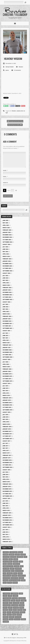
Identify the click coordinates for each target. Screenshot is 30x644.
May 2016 (5, 477)
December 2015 (7, 489)
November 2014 (7, 520)
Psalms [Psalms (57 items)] (11, 619)
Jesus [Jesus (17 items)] (13, 571)
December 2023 (7, 264)
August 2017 (6, 441)
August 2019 (6, 383)
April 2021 (6, 340)
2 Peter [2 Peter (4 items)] (18, 600)
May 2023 (5, 280)
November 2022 (7, 295)
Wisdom (21, 67)
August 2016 (6, 470)
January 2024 (7, 261)
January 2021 (7, 347)
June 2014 (5, 532)
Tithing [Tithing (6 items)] (23, 580)
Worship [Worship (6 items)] (15, 583)
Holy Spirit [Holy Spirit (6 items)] (6, 569)
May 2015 (5, 506)
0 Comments (17, 70)
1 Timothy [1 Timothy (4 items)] (15, 598)
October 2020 (7, 355)
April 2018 (6, 422)
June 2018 (5, 417)
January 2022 (7, 319)
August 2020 (6, 359)
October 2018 (7, 407)
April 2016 (6, 479)
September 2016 (7, 467)
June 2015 (5, 503)
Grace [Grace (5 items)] (5, 564)
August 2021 (6, 331)
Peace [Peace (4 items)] (15, 573)
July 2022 (5, 304)
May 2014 (5, 534)
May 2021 (5, 338)
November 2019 (7, 376)
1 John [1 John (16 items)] (21, 593)
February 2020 (7, 369)
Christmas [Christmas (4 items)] (11, 555)
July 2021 (5, 333)
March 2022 (6, 314)
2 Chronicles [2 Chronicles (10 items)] (22, 598)
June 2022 (5, 307)
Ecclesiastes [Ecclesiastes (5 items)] (15, 605)
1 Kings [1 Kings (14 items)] (5, 596)
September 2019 (7, 381)
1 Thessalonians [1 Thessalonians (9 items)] (7, 598)
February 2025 (7, 230)
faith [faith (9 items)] (25, 557)
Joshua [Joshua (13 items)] (9, 612)
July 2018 (5, 415)
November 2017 (7, 434)
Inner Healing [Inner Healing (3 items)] (7, 571)
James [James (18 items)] (15, 610)
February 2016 (7, 484)
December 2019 (7, 374)
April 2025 (6, 225)
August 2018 (6, 412)
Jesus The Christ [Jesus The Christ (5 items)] (19, 571)
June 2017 (5, 446)
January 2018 (7, 429)
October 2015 (7, 494)
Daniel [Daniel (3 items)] (22, 603)
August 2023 (6, 273)
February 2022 (7, 316)
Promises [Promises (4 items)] (14, 576)
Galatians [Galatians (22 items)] (16, 608)
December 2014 (7, 518)
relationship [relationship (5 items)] (6, 578)
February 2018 (7, 427)
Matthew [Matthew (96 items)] (19, 615)
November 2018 (7, 405)
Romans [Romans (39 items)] (23, 619)
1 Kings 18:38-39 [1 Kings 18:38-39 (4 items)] (13, 552)
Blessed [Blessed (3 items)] (20, 552)
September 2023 (7, 271)
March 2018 (6, 424)
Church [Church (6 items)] (17, 555)
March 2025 (6, 228)
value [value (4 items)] (5, 583)
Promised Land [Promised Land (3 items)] (7, 576)
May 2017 (5, 448)
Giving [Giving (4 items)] (21, 562)
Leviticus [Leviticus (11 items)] (23, 612)
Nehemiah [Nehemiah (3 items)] (6, 617)
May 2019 (5, 391)
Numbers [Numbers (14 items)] (12, 617)
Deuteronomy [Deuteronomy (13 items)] (7, 605)
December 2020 (7, 350)
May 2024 (5, 252)
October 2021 (7, 326)
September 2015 (7, 496)
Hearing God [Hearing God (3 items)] (16, 564)
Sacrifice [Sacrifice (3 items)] (21, 578)
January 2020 (7, 371)
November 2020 (7, 352)
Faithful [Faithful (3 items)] (5, 559)
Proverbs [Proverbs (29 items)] (6, 619)
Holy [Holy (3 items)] (22, 566)
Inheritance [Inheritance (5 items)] (18, 569)
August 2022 (6, 302)
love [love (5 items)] (4, 573)
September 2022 (7, 299)
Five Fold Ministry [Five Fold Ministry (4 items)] (8, 562)
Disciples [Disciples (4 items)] (23, 555)
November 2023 (7, 266)
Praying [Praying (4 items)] (20, 573)
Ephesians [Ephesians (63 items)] (21, 605)
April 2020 (6, 364)
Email (5, 176)
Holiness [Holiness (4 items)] (17, 566)
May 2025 (5, 223)
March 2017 (6, 453)
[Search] (14, 2)
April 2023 (6, 283)
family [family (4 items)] (11, 559)
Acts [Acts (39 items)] (11, 603)
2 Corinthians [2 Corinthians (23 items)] (7, 600)
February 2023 (7, 288)
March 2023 (6, 285)
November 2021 (7, 323)
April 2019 (6, 393)
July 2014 (5, 530)
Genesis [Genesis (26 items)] (22, 608)
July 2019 (5, 386)
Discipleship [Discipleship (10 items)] (6, 557)
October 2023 (7, 268)
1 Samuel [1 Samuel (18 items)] (15, 596)
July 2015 (5, 501)
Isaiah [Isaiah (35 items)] (10, 610)
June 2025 (5, 220)
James (7, 70)
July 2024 (5, 247)
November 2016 (7, 462)
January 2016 (7, 486)
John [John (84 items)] (4, 612)
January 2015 (7, 515)
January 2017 (7, 458)
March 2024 (6, 256)
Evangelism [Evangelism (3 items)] (20, 557)
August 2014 (6, 527)
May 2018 (5, 419)
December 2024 (7, 235)
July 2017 (5, 443)
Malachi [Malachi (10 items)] (9, 615)
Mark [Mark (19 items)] (14, 615)
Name (5, 170)
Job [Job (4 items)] (24, 610)
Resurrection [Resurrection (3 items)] (14, 578)
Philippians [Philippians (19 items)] (18, 617)
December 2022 (7, 292)
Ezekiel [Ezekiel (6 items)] (10, 608)
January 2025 (7, 232)
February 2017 (7, 455)
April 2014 (6, 537)
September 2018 (7, 410)
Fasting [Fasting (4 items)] (16, 559)
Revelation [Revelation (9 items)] (17, 619)
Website (6, 183)
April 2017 (6, 450)
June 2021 (5, 335)
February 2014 (7, 542)
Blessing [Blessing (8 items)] (5, 555)
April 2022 (6, 311)
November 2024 (7, 237)
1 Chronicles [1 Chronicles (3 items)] (6, 593)
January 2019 (7, 400)
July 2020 (5, 362)
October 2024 (7, 240)
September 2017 (7, 439)
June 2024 (5, 249)
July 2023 (5, 276)
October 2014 (7, 522)
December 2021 (7, 321)
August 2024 (6, 244)
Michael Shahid (10, 67)
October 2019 (7, 379)
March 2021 (6, 343)
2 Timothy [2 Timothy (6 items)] (6, 603)
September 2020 (7, 357)
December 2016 (7, 460)
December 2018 (7, 403)
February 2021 (7, 345)
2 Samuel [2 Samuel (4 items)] (24, 600)
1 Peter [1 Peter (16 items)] (10, 596)
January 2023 (7, 290)
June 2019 (5, 388)
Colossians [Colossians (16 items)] (16, 603)
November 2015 (7, 491)
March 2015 (6, 510)
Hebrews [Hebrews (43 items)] (5, 610)
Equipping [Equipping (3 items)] (13, 557)
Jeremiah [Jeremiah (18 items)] (20, 610)
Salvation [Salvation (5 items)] (6, 580)
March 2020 (6, 367)
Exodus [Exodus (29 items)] (5, 608)
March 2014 (6, 539)
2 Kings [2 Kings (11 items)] (13, 600)
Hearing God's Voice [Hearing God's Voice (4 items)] (8, 566)
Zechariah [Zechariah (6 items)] (6, 622)
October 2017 (7, 436)
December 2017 (7, 431)
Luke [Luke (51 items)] (4, 615)
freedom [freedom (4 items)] (16, 562)
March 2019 (6, 395)
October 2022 (7, 297)
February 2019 (7, 398)
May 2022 (5, 309)
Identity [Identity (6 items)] (12, 569)
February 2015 (7, 513)
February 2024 (7, 259)
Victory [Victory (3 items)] (10, 583)
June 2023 (5, 278)
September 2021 (7, 328)
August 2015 (6, 498)
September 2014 (7, 525)
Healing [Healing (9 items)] (10, 564)
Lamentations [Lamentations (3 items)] (16, 612)
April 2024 (6, 254)
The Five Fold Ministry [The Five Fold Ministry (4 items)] (15, 580)
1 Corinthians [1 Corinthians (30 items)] (14, 593)
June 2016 (5, 474)
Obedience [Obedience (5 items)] (10, 573)
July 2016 (5, 472)
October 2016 (7, 465)
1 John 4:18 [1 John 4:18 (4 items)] (6, 552)
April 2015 (6, 508)
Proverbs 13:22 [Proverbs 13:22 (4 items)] (22, 576)
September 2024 (7, 242)
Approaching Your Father (15, 125)
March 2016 (6, 482)
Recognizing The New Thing (15, 121)
